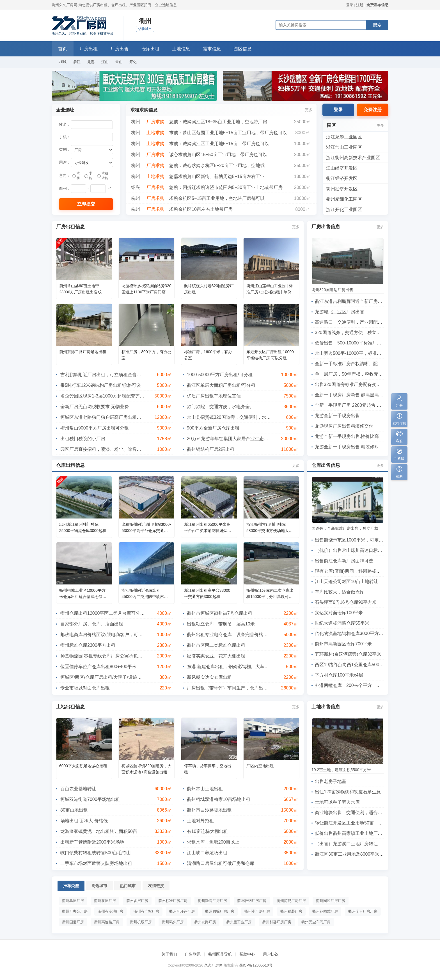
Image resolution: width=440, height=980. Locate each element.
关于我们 (169, 954)
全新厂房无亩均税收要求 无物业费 (95, 407)
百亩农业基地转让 (78, 789)
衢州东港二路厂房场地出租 (83, 352)
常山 (119, 62)
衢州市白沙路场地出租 (209, 810)
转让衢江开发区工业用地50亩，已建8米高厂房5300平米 (371, 823)
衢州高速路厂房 (107, 922)
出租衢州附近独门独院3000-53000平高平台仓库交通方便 (146, 528)
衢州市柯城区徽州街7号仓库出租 (220, 613)
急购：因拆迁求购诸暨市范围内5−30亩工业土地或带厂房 (226, 187)
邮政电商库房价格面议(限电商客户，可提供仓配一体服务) (118, 635)
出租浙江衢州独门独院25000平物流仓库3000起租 (83, 527)
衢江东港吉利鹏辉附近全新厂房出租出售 (355, 301)
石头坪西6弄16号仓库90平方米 (346, 602)
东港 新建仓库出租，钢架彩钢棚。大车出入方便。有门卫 (244, 667)
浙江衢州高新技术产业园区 (353, 158)
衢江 (77, 62)
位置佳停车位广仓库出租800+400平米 (98, 667)
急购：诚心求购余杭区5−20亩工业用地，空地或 (217, 165)
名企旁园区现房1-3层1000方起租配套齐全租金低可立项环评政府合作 (129, 396)
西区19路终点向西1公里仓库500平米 (351, 665)
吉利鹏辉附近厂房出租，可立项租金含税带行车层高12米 (117, 375)
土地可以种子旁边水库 (337, 802)
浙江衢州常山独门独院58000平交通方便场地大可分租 (270, 528)
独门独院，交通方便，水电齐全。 (221, 407)
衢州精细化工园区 (344, 199)
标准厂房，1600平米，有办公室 (208, 355)
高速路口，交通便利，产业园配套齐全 (353, 322)
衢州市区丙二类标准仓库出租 (216, 645)
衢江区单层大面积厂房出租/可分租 (221, 385)
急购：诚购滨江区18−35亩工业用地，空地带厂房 (218, 122)
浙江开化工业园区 (344, 210)
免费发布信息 (377, 5)
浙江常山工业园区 (344, 147)
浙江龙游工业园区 (344, 137)
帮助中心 (247, 954)
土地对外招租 (200, 821)
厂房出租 (90, 49)
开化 (133, 62)
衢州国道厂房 (73, 922)
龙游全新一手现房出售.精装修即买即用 (354, 447)
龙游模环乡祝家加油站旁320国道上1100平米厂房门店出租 (146, 289)
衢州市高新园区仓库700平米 (343, 644)
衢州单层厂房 (73, 901)
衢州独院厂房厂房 (212, 901)
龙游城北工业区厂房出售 (340, 312)
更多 (309, 110)
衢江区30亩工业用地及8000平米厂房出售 (356, 854)
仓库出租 (153, 49)
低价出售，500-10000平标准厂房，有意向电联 (362, 343)
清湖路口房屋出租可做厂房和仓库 (221, 863)
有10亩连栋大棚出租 (207, 831)
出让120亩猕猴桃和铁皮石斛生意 (348, 792)
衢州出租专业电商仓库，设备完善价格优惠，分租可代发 (243, 635)
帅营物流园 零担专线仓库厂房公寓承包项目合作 (108, 656)
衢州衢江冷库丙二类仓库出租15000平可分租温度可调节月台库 (270, 594)
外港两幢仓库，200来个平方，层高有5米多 (358, 685)
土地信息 (184, 49)
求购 (88, 176)
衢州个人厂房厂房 (363, 911)
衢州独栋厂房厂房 (220, 911)
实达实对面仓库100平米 (339, 613)
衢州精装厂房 (291, 911)
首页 (63, 49)
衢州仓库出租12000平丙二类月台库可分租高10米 (109, 613)
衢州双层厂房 (105, 901)
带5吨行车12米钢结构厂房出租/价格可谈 (101, 385)
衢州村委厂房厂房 (277, 922)
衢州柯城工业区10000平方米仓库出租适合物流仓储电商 (83, 594)
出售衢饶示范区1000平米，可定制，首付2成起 (362, 540)
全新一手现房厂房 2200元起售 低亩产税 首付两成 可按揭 (372, 405)
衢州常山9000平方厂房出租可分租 (95, 428)
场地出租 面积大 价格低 (84, 821)
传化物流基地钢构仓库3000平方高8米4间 (356, 633)
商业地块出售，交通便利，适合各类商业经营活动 (364, 813)
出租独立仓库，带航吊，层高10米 (221, 624)
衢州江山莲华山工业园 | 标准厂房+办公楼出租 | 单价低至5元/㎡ (271, 289)
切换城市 (145, 29)
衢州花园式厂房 (325, 911)
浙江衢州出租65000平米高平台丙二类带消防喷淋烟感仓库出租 (208, 528)
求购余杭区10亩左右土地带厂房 (201, 209)
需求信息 (216, 49)
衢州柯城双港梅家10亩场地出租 (219, 799)
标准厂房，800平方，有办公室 (146, 355)
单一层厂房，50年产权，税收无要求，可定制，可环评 (369, 374)
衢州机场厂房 (141, 922)
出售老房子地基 (331, 781)
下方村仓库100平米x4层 (339, 675)
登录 (350, 5)
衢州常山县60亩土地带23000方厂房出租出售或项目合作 (82, 289)
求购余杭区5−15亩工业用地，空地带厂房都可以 (217, 198)
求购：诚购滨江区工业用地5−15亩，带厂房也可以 (219, 144)
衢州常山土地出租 (205, 789)
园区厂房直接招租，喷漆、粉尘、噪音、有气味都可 (112, 449)
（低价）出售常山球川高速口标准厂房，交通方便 (364, 550)
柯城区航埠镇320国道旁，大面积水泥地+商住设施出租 (146, 769)
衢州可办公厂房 (75, 911)
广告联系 (193, 954)
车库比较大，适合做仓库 (340, 592)
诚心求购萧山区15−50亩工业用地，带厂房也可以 (218, 155)
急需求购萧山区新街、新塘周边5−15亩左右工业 (217, 176)
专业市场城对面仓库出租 (85, 688)
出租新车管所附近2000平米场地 (92, 842)
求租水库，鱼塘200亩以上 (213, 842)
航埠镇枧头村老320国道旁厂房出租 (209, 289)
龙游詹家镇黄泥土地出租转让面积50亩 (99, 831)
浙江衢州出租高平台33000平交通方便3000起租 (207, 593)
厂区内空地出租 (260, 766)
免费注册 (373, 110)
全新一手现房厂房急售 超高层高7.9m (352, 395)
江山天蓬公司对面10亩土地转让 (347, 582)
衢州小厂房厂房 (257, 911)
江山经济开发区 (342, 168)
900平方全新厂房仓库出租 (213, 428)
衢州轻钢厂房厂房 (252, 901)
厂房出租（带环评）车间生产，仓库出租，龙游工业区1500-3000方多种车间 (263, 688)
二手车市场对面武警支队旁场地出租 (96, 863)
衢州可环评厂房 (182, 911)
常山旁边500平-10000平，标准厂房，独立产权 (362, 353)
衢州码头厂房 (173, 922)
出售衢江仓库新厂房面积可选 (344, 561)
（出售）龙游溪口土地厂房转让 (346, 844)
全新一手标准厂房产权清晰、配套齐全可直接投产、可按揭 (373, 364)
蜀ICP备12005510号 (256, 965)
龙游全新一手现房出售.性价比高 (347, 436)
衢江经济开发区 (342, 178)
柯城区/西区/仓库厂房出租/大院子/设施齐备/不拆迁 (111, 677)
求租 (76, 176)
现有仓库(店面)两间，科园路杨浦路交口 (355, 571)
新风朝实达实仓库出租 (209, 677)
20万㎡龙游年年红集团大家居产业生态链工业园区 (237, 439)
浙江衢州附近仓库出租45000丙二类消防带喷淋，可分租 (145, 594)
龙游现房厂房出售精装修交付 (344, 426)
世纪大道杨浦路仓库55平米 (342, 623)
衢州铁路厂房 (205, 922)
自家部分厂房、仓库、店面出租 (92, 624)
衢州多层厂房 (137, 901)
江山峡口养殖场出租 (207, 853)
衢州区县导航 (220, 954)
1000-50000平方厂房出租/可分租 (220, 375)
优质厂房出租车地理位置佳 (214, 396)
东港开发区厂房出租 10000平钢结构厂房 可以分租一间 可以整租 (271, 355)
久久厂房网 (213, 965)
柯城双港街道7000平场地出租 (90, 799)
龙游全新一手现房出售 (337, 416)
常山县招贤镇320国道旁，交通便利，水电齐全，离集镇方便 (247, 417)
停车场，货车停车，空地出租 (208, 769)
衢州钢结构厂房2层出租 (211, 449)
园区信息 (247, 49)
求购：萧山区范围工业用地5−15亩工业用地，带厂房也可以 (228, 133)
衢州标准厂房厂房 (173, 901)
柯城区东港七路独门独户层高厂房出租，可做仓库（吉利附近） (123, 417)
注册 (360, 5)
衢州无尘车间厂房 (316, 922)
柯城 (63, 62)
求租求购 (103, 176)
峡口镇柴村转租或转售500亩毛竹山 (96, 853)
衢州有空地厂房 (110, 911)
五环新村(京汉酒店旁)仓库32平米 (348, 654)
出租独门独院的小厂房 (83, 439)
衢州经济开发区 (342, 189)
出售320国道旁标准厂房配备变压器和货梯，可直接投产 (370, 384)
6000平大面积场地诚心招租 (83, 766)
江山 (105, 62)
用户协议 (271, 954)
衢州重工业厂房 (239, 922)
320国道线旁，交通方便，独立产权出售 (355, 333)
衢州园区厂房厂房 (331, 901)
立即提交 (86, 204)
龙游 (91, 62)
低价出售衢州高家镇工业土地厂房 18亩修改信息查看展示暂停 (376, 833)
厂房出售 (121, 49)
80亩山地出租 (74, 810)
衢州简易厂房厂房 (291, 901)
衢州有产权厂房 (146, 911)
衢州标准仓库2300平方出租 (88, 645)
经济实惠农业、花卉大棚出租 (216, 656)
